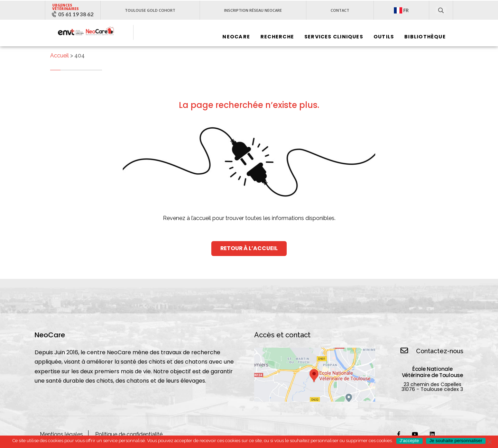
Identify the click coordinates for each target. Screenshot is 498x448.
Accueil (59, 56)
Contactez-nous (432, 350)
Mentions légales (61, 433)
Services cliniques (332, 37)
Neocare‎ (234, 37)
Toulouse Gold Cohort (150, 10)
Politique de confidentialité (129, 433)
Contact (340, 10)
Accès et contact (282, 334)
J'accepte (409, 441)
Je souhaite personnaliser (456, 441)
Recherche (275, 37)
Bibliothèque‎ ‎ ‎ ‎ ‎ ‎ (428, 37)
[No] (489, 442)
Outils (382, 37)
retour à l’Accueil (249, 248)
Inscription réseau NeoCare (253, 10)
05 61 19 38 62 (76, 14)
